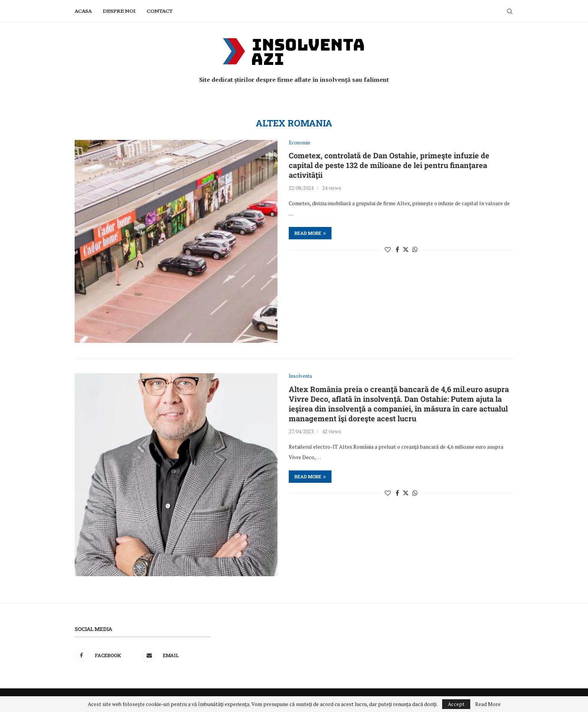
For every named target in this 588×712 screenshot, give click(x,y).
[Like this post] (388, 249)
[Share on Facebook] (397, 249)
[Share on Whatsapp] (415, 249)
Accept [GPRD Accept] (456, 704)
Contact (160, 11)
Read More (488, 704)
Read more (310, 233)
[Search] (510, 11)
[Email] (175, 655)
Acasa (83, 11)
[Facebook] (107, 655)
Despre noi (119, 11)
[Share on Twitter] (406, 249)
